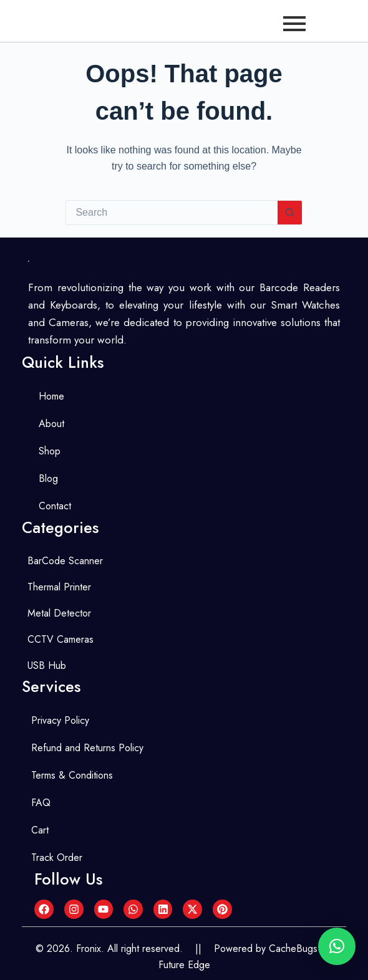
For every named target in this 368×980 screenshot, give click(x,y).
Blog (48, 478)
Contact (55, 506)
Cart (40, 830)
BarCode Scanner (65, 561)
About (51, 424)
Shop (50, 451)
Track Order (57, 857)
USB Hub (47, 665)
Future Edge (184, 965)
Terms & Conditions (72, 775)
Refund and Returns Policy (87, 748)
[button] (337, 946)
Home (51, 396)
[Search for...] (171, 213)
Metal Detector (59, 613)
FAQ (41, 803)
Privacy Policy (60, 720)
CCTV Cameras (61, 639)
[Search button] (290, 213)
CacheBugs (293, 949)
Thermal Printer (59, 587)
